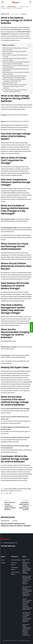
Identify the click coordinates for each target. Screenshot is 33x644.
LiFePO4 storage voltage (24, 489)
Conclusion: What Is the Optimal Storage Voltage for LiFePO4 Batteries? (15, 91)
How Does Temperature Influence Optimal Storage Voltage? (15, 59)
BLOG (24, 557)
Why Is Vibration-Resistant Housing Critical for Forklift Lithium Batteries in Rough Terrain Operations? (27, 591)
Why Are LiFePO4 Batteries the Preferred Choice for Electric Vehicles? (16, 525)
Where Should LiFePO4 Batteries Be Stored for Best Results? (16, 70)
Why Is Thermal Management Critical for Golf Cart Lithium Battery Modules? (27, 580)
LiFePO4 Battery (12, 7)
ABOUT (3, 557)
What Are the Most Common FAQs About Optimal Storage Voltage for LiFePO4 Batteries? (15, 86)
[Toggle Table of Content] (28, 46)
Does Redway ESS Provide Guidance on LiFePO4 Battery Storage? (16, 73)
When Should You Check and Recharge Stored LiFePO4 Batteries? (16, 66)
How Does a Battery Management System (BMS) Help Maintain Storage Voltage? (15, 77)
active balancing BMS (10, 489)
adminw (24, 14)
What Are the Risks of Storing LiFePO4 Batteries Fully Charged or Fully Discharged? (16, 63)
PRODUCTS (15, 557)
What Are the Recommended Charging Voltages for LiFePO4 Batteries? (14, 80)
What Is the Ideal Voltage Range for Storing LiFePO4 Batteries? (15, 49)
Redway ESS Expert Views (10, 83)
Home (3, 7)
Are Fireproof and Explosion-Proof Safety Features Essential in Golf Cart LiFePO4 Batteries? (27, 617)
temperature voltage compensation (11, 491)
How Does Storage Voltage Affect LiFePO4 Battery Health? (15, 52)
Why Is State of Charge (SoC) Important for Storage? (15, 56)
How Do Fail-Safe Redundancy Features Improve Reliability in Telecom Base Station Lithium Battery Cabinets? (27, 566)
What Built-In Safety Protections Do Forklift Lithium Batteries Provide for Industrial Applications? (27, 630)
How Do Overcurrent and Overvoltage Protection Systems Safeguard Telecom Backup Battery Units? (27, 604)
